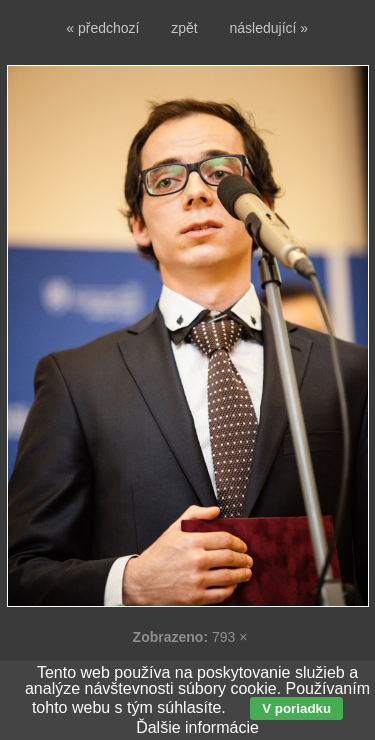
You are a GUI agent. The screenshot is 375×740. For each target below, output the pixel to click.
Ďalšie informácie (197, 727)
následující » (269, 28)
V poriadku (296, 708)
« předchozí (102, 28)
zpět (184, 28)
